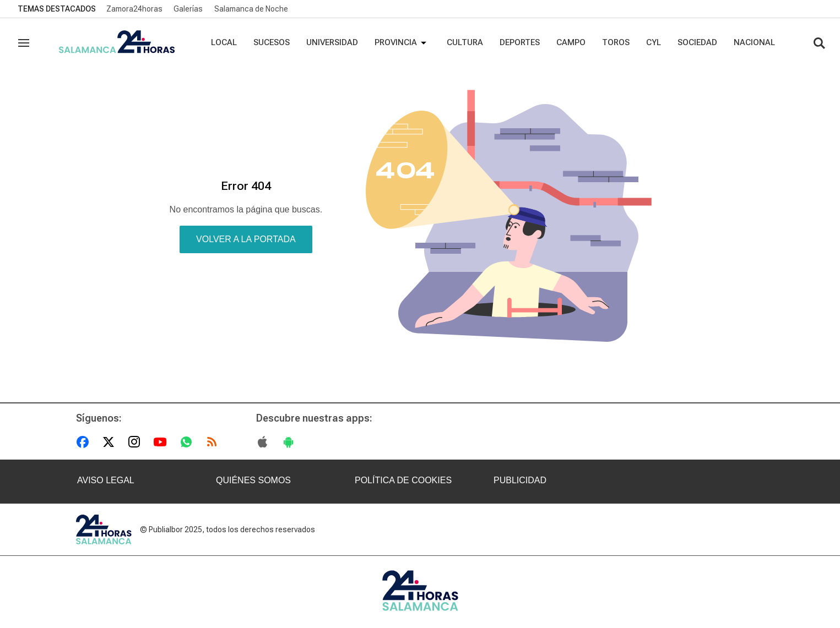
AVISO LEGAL (106, 480)
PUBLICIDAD (520, 480)
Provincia (402, 43)
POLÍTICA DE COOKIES (403, 480)
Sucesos (272, 42)
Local (224, 42)
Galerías (188, 9)
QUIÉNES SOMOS (253, 480)
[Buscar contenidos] (819, 44)
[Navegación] (24, 43)
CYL (654, 42)
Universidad (332, 42)
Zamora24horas (134, 9)
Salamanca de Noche (251, 9)
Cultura (465, 42)
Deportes (520, 42)
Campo (571, 42)
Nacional (754, 42)
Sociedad (697, 42)
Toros (616, 42)
